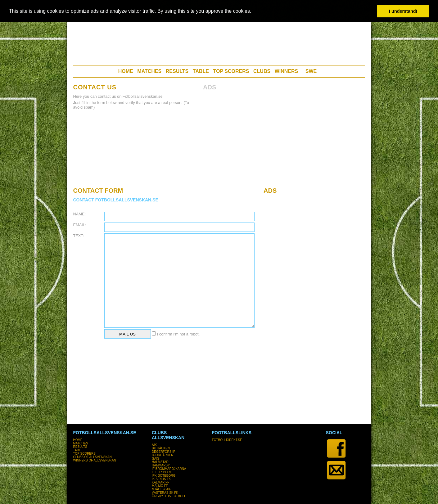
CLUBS (262, 71)
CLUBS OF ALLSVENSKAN (93, 457)
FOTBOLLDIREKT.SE (227, 440)
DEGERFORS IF (163, 452)
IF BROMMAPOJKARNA (169, 469)
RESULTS (177, 71)
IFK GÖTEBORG (164, 476)
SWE (311, 71)
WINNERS (287, 71)
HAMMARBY (161, 465)
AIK (154, 445)
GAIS (156, 459)
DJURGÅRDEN (163, 455)
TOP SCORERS (231, 71)
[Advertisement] (219, 42)
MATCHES (149, 71)
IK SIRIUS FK (161, 479)
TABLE (201, 71)
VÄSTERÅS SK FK (165, 493)
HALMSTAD (160, 462)
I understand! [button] (403, 11)
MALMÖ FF (160, 486)
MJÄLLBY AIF (161, 489)
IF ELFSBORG (162, 472)
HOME (126, 71)
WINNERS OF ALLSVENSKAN (95, 460)
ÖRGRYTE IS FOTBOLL (169, 496)
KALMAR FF (160, 482)
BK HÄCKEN (161, 448)
